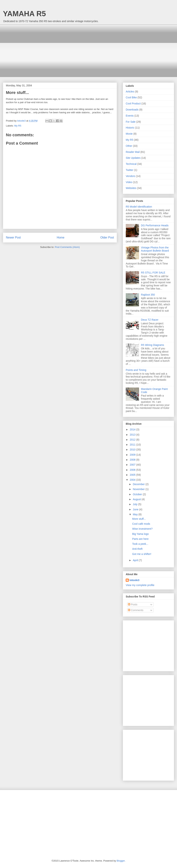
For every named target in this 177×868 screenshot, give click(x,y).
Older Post (107, 237)
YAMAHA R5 (24, 14)
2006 (133, 470)
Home (61, 237)
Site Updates (133, 158)
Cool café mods (141, 524)
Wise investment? (142, 529)
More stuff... (139, 519)
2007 (133, 465)
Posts (133, 604)
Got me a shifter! (142, 554)
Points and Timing (136, 370)
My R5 (18, 126)
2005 (133, 475)
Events (130, 116)
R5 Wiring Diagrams (153, 345)
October (138, 494)
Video (129, 182)
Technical (131, 164)
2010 (133, 450)
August (137, 499)
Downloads (132, 110)
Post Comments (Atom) (67, 247)
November (139, 489)
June (136, 509)
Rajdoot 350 (148, 295)
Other (129, 146)
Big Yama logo (140, 534)
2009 (133, 455)
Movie (129, 134)
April (136, 560)
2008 (133, 460)
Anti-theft (137, 549)
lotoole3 (134, 580)
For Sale (131, 122)
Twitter (130, 170)
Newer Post (13, 237)
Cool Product (133, 104)
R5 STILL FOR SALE (153, 273)
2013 (133, 435)
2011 (133, 445)
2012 (133, 440)
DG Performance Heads (155, 225)
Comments (136, 610)
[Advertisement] (54, 50)
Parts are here (140, 539)
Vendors (130, 176)
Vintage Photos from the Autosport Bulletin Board (155, 249)
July (135, 504)
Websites (131, 188)
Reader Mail (133, 152)
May (136, 514)
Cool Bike (131, 97)
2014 (133, 429)
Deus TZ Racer (150, 320)
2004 (133, 480)
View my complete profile (140, 585)
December (139, 484)
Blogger (121, 861)
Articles (130, 92)
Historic (130, 128)
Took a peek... (140, 544)
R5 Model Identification (139, 207)
